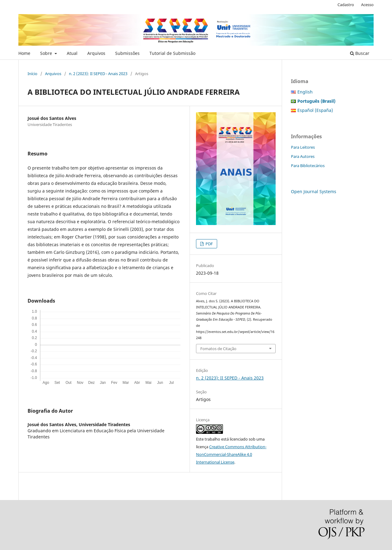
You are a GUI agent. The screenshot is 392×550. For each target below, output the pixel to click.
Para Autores (303, 156)
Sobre (47, 53)
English (305, 92)
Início (32, 74)
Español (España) (315, 110)
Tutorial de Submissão (172, 53)
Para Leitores (303, 147)
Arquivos (96, 53)
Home (24, 53)
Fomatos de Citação (218, 349)
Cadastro (346, 5)
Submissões (127, 53)
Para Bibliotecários (308, 166)
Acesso (367, 5)
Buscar (360, 53)
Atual (72, 53)
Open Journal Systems (314, 191)
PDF (209, 244)
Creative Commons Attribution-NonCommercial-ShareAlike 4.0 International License (231, 454)
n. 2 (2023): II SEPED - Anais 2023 (98, 74)
